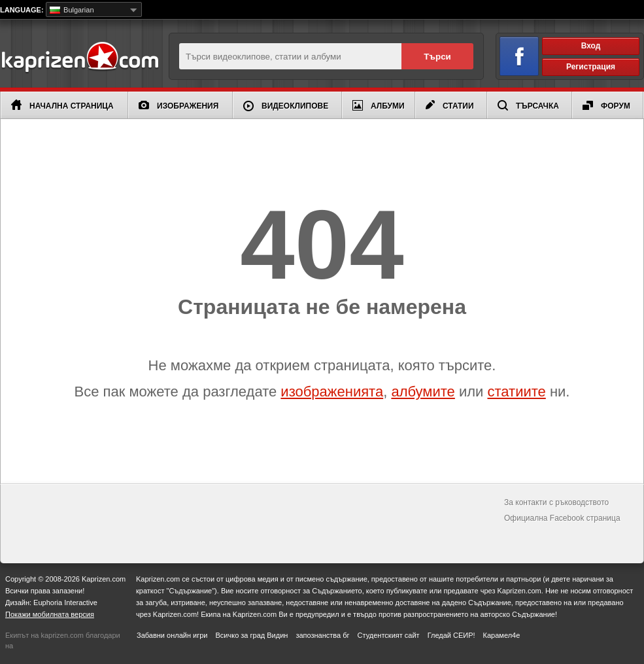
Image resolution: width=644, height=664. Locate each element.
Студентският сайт (389, 635)
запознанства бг (322, 635)
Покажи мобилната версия (50, 614)
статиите (516, 392)
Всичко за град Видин (251, 635)
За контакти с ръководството (556, 502)
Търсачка (528, 105)
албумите (423, 392)
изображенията (332, 392)
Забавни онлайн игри (172, 635)
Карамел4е (502, 635)
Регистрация (591, 67)
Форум (606, 106)
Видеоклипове (286, 106)
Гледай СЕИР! (451, 635)
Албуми (379, 105)
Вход (591, 46)
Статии (450, 105)
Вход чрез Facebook (512, 54)
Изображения (178, 106)
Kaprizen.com (79, 58)
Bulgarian (72, 10)
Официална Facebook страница (562, 518)
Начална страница (62, 105)
